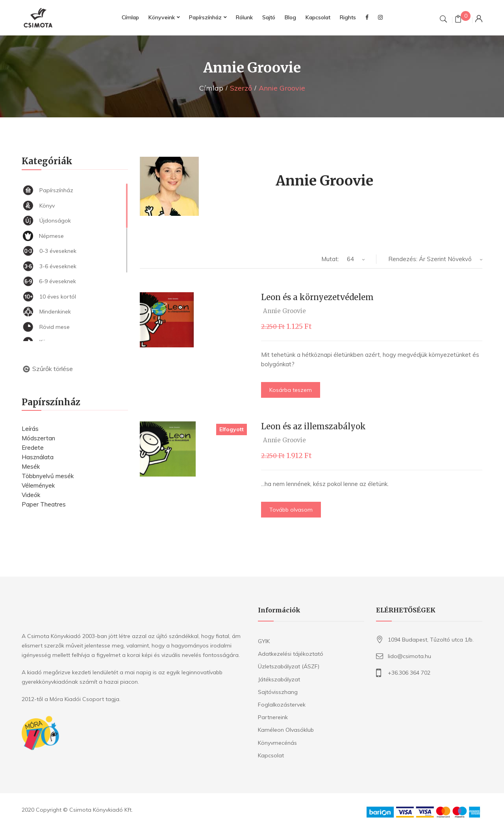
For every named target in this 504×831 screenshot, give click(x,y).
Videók (31, 495)
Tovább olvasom (291, 510)
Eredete (33, 448)
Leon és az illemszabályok (313, 426)
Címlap (211, 88)
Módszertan (38, 438)
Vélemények (38, 485)
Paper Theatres (44, 504)
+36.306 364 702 (409, 673)
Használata (38, 457)
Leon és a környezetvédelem (317, 297)
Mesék (31, 467)
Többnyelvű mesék (48, 476)
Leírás (30, 429)
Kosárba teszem (291, 390)
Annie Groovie (284, 311)
